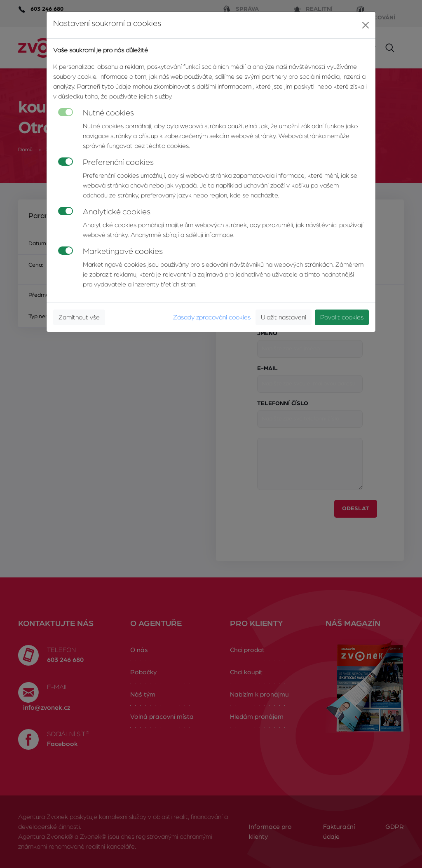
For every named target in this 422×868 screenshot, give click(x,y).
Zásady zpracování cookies (212, 317)
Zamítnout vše (79, 317)
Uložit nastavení (284, 317)
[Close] (366, 25)
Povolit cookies (342, 317)
